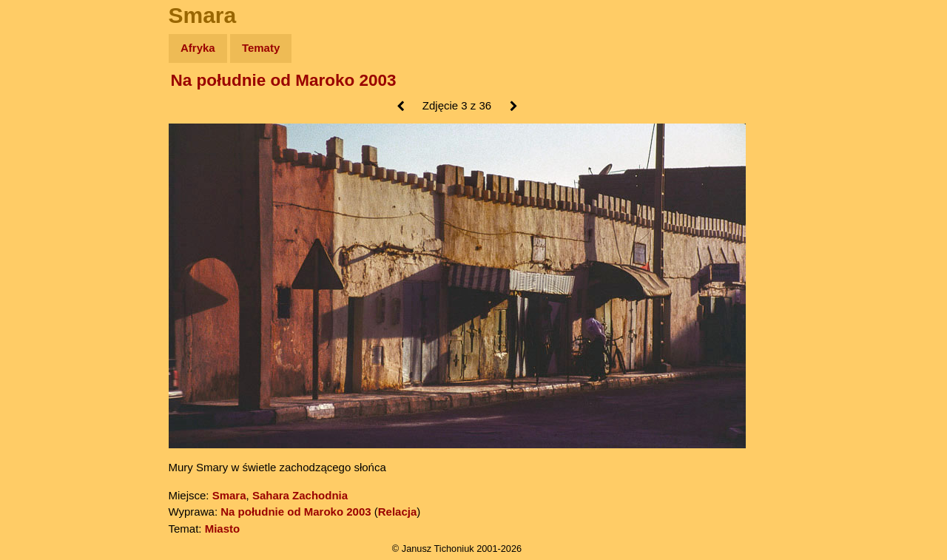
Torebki (44, 305)
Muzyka (45, 219)
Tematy (261, 48)
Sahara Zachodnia (300, 495)
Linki (38, 276)
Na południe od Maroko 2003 (284, 80)
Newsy (43, 162)
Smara (229, 495)
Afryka (198, 48)
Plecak (43, 248)
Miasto (223, 529)
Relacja (398, 512)
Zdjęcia (44, 134)
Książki (44, 191)
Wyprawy (49, 105)
